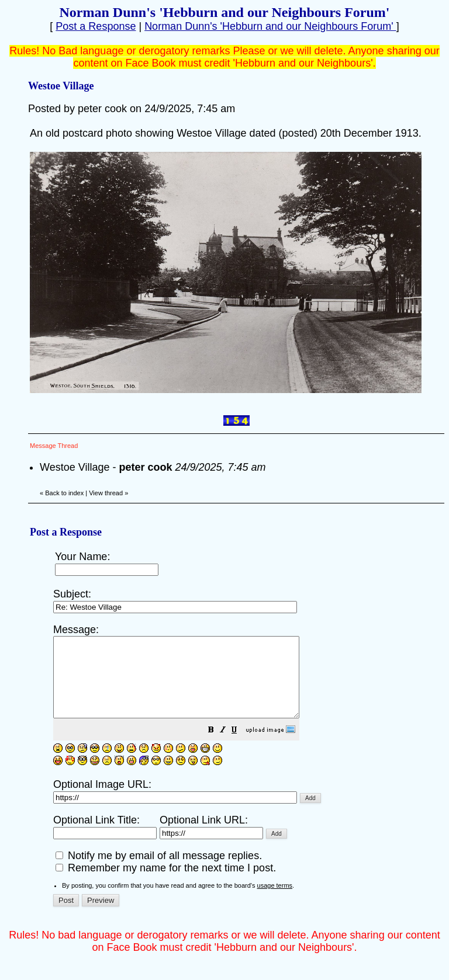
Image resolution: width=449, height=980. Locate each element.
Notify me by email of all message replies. (159, 871)
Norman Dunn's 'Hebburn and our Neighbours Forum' (270, 26)
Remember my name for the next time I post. (166, 884)
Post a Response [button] (96, 26)
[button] (240, 746)
